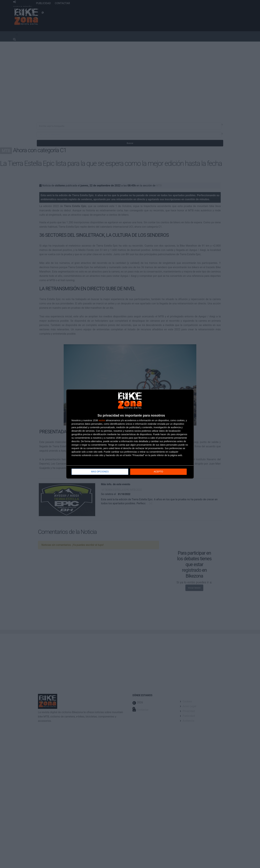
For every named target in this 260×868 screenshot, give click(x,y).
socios (102, 421)
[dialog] (130, 434)
